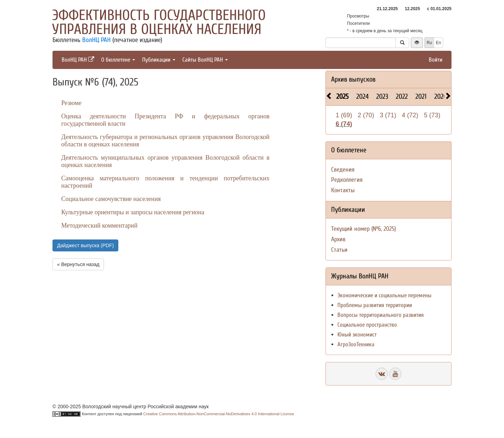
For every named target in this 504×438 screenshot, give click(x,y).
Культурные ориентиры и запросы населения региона (133, 212)
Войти (436, 60)
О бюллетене (118, 60)
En (438, 43)
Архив (338, 239)
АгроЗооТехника (356, 344)
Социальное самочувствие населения (111, 199)
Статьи (339, 250)
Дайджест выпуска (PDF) (85, 245)
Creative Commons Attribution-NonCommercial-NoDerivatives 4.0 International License (219, 414)
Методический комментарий (99, 225)
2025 (342, 96)
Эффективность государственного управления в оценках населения (159, 22)
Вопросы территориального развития (381, 315)
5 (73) (432, 115)
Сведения (343, 170)
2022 (402, 96)
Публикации (159, 60)
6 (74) (344, 124)
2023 (382, 96)
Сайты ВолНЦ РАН (205, 60)
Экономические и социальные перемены (384, 295)
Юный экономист (357, 335)
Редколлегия (347, 180)
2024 (362, 96)
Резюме (71, 103)
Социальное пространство (367, 325)
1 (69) (344, 115)
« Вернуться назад (78, 264)
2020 (441, 96)
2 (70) (366, 115)
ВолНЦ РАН (96, 40)
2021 (421, 96)
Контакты (343, 190)
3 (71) (388, 115)
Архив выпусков (353, 79)
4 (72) (410, 115)
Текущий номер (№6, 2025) (363, 229)
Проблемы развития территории (375, 305)
